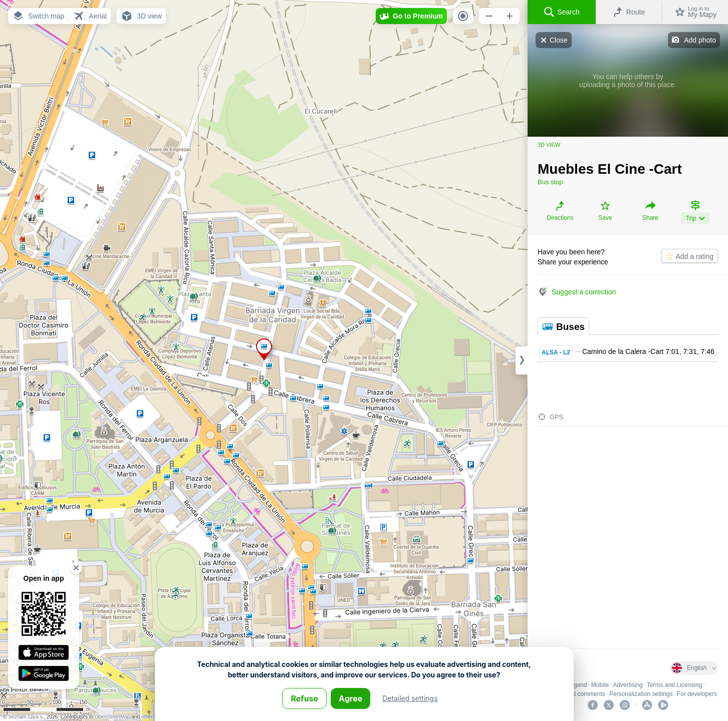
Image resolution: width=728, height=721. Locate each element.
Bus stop (550, 182)
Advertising (628, 685)
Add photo (700, 40)
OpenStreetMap (112, 717)
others (148, 717)
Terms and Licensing (674, 685)
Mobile (600, 685)
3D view (549, 145)
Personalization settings (641, 694)
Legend (577, 685)
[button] (38, 16)
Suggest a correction (584, 292)
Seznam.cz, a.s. (26, 717)
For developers (697, 694)
